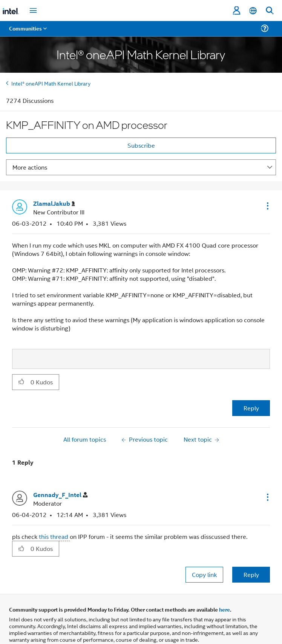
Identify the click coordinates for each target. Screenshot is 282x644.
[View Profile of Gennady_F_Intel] (60, 495)
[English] (253, 11)
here (225, 609)
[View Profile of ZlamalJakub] (54, 204)
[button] (267, 206)
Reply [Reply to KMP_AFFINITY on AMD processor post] (251, 408)
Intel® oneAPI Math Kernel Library (51, 83)
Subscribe (141, 145)
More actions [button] (30, 167)
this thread (54, 536)
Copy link (204, 574)
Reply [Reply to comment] (251, 574)
